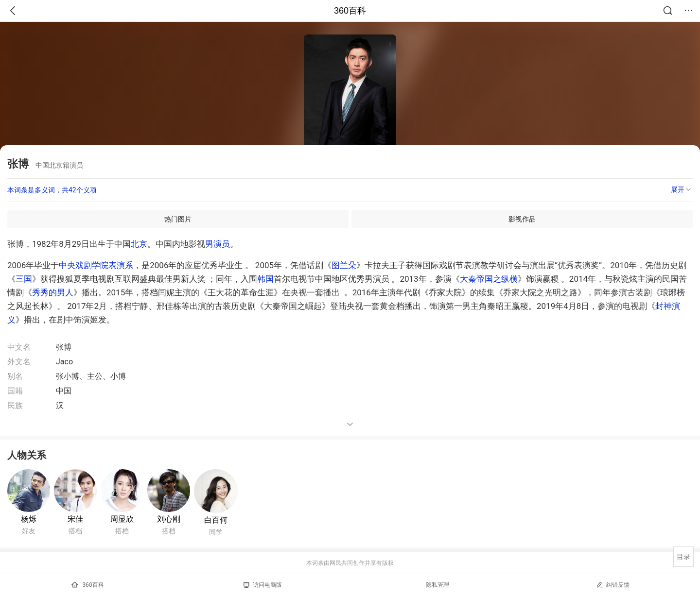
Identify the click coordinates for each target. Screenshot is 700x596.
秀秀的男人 (53, 292)
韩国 (265, 279)
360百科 (350, 11)
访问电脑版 (263, 585)
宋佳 (75, 519)
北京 (139, 244)
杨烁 (29, 519)
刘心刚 (169, 519)
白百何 (216, 520)
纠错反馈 (613, 585)
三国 (24, 279)
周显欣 (122, 519)
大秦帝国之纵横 (489, 279)
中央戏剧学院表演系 (96, 265)
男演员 (218, 244)
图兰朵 (344, 265)
